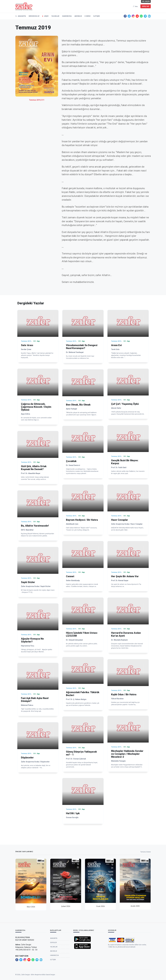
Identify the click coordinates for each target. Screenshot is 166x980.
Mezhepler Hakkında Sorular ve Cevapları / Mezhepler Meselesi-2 (127, 754)
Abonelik (78, 16)
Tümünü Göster (146, 852)
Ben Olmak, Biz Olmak (78, 405)
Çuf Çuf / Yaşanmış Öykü (125, 404)
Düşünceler (27, 758)
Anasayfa (21, 16)
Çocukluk (71, 461)
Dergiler (53, 944)
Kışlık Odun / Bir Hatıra (124, 694)
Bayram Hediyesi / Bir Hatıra (82, 520)
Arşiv (46, 16)
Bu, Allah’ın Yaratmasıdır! (35, 526)
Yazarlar (55, 16)
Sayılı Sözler (28, 582)
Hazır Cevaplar (120, 520)
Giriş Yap (146, 6)
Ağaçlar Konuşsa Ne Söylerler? (32, 640)
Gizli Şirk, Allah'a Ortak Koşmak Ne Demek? (34, 468)
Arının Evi (116, 345)
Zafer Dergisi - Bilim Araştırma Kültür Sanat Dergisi (38, 975)
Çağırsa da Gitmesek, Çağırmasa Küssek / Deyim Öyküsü (36, 407)
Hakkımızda (67, 16)
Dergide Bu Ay (34, 16)
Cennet (70, 576)
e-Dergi (88, 16)
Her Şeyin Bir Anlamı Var (125, 576)
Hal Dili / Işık (73, 813)
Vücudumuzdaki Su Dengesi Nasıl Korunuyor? (82, 347)
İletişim (96, 16)
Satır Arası (27, 345)
